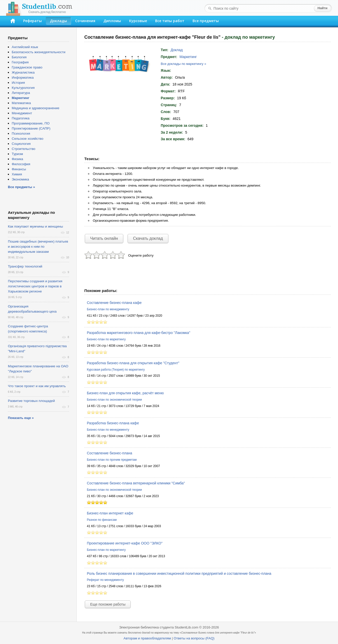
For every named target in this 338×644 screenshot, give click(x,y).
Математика (21, 103)
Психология (21, 134)
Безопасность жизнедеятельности (39, 52)
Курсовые (138, 21)
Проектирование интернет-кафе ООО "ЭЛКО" (125, 543)
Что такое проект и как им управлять (37, 386)
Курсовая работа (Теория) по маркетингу (116, 370)
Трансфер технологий (25, 266)
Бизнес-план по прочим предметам (112, 460)
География (20, 62)
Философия (21, 164)
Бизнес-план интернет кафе (110, 513)
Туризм (17, 154)
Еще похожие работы (108, 604)
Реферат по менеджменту (105, 580)
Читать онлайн (104, 238)
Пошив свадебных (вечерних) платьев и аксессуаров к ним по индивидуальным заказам (38, 247)
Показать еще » (21, 418)
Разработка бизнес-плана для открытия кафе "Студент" (133, 363)
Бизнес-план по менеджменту (108, 309)
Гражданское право (27, 67)
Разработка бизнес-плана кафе (113, 423)
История (18, 83)
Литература (21, 93)
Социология (21, 144)
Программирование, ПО (31, 123)
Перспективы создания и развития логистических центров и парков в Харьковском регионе (35, 286)
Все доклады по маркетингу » (183, 64)
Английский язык (25, 47)
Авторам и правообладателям (147, 638)
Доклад (177, 50)
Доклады (58, 21)
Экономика (20, 179)
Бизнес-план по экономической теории (114, 400)
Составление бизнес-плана (110, 453)
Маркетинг (188, 57)
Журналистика (23, 72)
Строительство (24, 149)
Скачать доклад (148, 238)
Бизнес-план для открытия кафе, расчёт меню (125, 393)
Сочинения (85, 21)
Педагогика (21, 118)
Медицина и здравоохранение (36, 108)
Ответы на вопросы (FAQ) (194, 638)
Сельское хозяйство (28, 139)
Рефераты (32, 21)
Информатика (23, 78)
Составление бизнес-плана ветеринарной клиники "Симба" (136, 483)
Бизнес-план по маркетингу (106, 339)
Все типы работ (170, 21)
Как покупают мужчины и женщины (35, 226)
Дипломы (112, 21)
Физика (17, 159)
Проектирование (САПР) (31, 128)
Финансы (19, 169)
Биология (19, 57)
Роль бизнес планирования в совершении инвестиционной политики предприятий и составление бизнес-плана (179, 573)
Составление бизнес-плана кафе (114, 303)
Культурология (23, 88)
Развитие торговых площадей (31, 401)
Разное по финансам (102, 520)
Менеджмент (22, 113)
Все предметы (206, 21)
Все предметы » (21, 187)
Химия (17, 174)
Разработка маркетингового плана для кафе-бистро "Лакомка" (139, 333)
